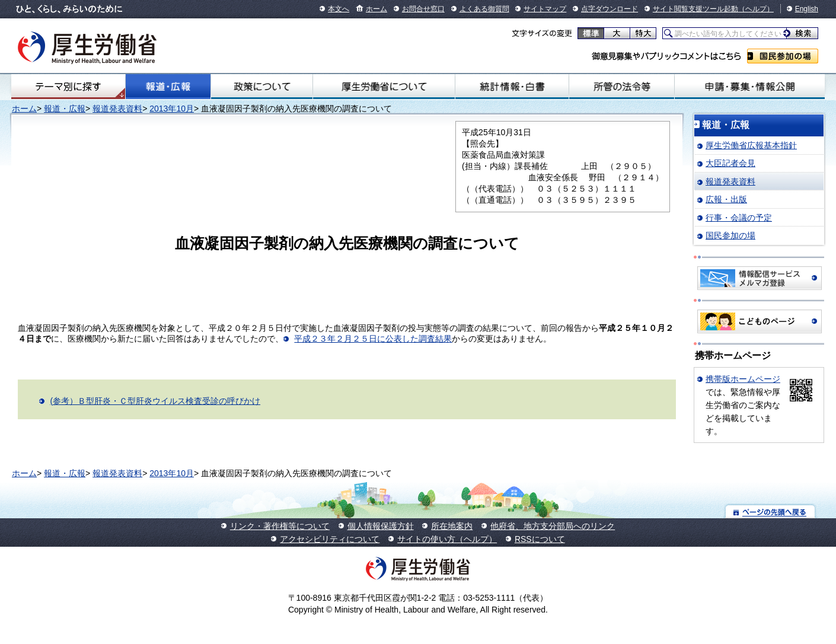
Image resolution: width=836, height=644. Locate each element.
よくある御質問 (484, 9)
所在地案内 (452, 526)
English (807, 9)
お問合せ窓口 (423, 9)
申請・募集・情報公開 (750, 87)
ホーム (376, 9)
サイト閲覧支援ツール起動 (695, 9)
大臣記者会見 (730, 163)
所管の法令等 (622, 87)
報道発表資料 (117, 109)
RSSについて (540, 539)
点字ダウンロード (610, 9)
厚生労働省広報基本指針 (751, 145)
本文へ (339, 9)
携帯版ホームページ (743, 379)
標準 (591, 33)
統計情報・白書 (512, 87)
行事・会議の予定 (739, 218)
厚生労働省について (384, 87)
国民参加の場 (783, 56)
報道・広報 (168, 87)
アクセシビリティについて (330, 539)
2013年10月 (172, 109)
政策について (262, 87)
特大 (643, 33)
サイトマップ (545, 9)
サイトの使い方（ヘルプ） (447, 539)
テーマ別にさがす (68, 87)
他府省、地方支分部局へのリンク (553, 526)
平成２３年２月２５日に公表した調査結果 (373, 339)
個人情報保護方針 (381, 526)
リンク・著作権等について (280, 526)
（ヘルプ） (756, 9)
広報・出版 (726, 199)
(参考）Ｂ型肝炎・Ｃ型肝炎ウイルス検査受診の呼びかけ (155, 401)
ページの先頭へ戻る (770, 511)
